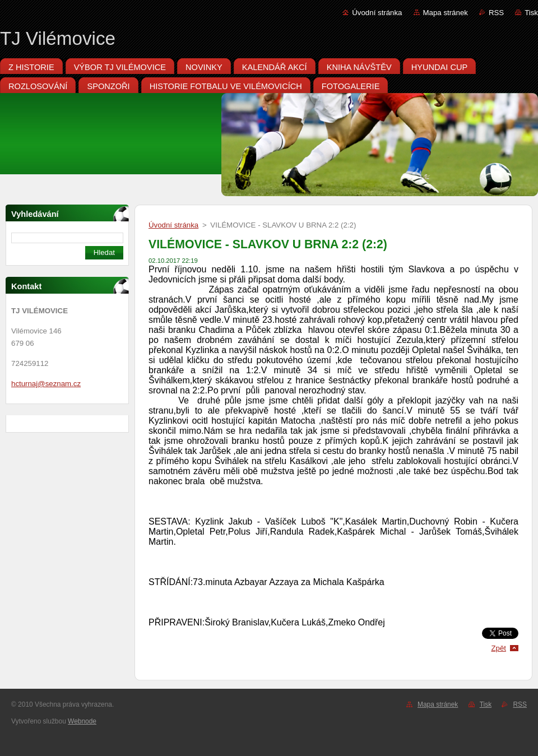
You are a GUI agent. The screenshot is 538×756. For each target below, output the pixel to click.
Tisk (531, 13)
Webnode (82, 721)
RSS (496, 13)
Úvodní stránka (377, 13)
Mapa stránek (446, 13)
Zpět (498, 648)
